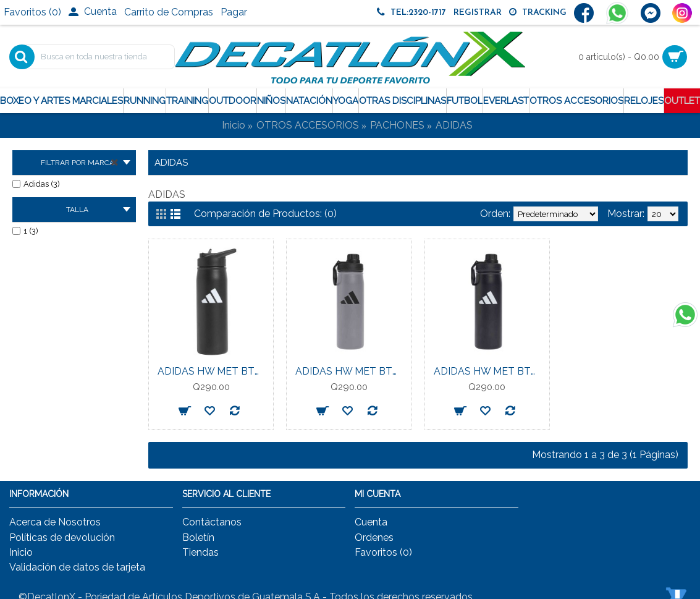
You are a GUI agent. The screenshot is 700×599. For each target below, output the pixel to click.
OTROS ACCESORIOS (308, 125)
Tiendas (200, 552)
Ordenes (374, 537)
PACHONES (397, 125)
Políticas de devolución (62, 537)
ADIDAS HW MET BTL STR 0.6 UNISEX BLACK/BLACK (213, 371)
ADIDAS (454, 125)
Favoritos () (383, 552)
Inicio (234, 125)
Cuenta (371, 522)
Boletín (198, 537)
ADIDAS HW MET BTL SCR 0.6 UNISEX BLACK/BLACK (489, 371)
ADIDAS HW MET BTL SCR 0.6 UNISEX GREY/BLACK (351, 371)
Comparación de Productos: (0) (265, 214)
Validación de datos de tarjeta (77, 567)
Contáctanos (212, 522)
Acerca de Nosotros (55, 522)
